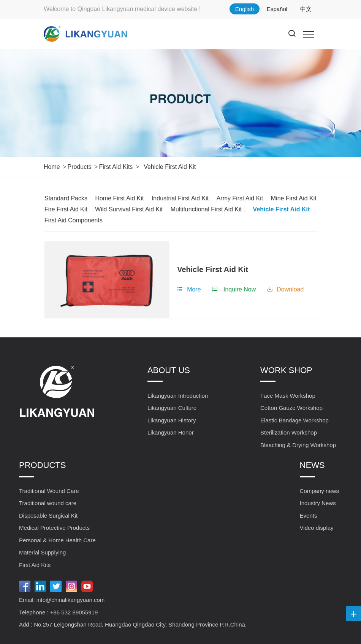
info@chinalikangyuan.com (71, 600)
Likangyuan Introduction (178, 396)
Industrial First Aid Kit (186, 198)
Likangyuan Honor (171, 432)
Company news (319, 491)
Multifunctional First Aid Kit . (214, 209)
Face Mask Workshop (288, 396)
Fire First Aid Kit (72, 209)
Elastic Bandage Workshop (294, 420)
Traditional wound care (48, 503)
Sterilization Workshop (289, 432)
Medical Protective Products (54, 528)
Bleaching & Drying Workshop (298, 445)
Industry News (318, 503)
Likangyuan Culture (172, 408)
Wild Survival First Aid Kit (135, 209)
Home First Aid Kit (126, 198)
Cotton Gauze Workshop (291, 408)
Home (52, 167)
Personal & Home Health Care (57, 540)
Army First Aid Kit (246, 198)
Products (79, 167)
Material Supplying (42, 552)
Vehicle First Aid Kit (170, 167)
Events (309, 516)
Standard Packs (72, 198)
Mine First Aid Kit (300, 198)
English (245, 9)
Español (277, 9)
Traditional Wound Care (49, 491)
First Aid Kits (116, 167)
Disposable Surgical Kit (48, 516)
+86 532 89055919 (74, 612)
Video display (317, 528)
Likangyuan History (172, 420)
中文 (306, 9)
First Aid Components (80, 220)
